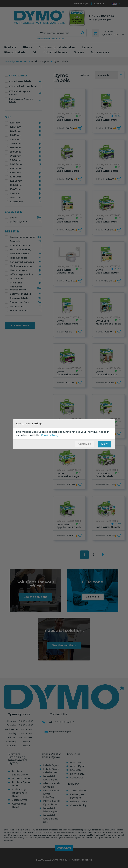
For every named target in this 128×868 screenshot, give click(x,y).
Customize (85, 444)
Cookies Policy (50, 435)
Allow (104, 444)
